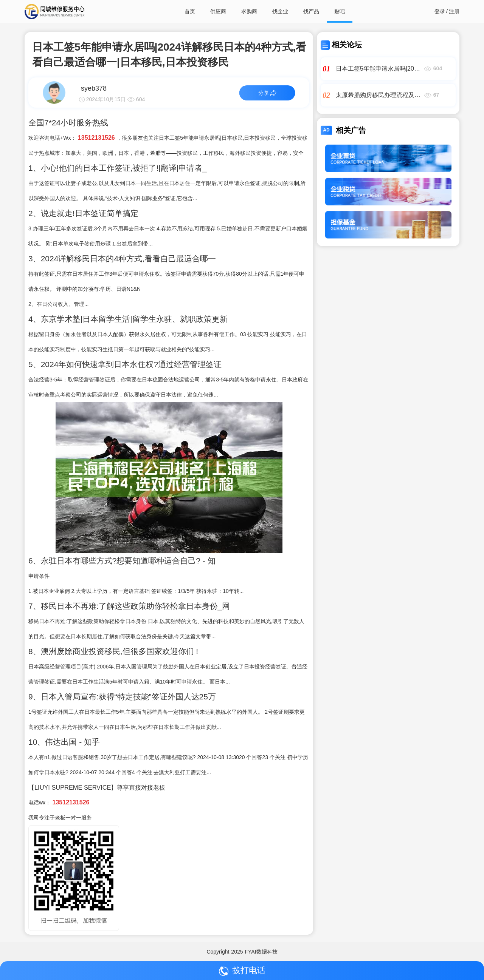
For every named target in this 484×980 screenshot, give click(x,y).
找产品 (311, 11)
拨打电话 (242, 971)
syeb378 (94, 88)
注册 (454, 11)
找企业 (280, 11)
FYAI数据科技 (261, 952)
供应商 (218, 11)
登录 (440, 11)
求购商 (249, 11)
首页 (190, 11)
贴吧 (340, 11)
